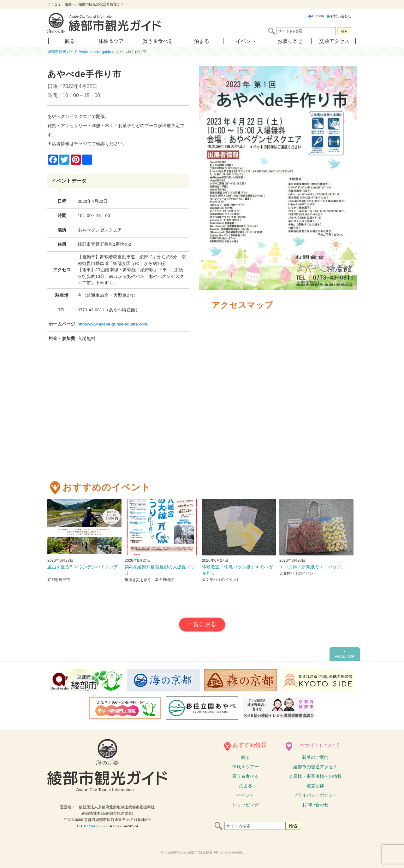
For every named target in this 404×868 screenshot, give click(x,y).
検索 (344, 31)
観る (70, 41)
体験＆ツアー (114, 41)
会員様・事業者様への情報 (315, 776)
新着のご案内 (315, 757)
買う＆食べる (158, 41)
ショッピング (246, 805)
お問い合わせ (339, 16)
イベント (246, 41)
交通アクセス (334, 41)
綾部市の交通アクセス (315, 767)
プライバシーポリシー (315, 795)
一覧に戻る (202, 624)
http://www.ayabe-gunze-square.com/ (113, 324)
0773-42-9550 (95, 826)
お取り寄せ (290, 41)
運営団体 (315, 786)
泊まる (202, 41)
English (316, 16)
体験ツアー (246, 767)
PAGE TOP (345, 654)
